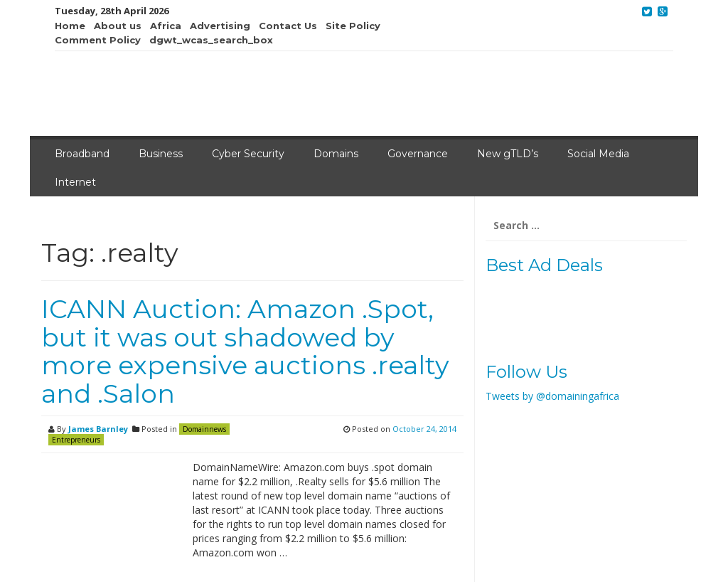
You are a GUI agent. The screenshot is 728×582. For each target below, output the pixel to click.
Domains (336, 154)
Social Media (598, 154)
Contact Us (288, 26)
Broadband (82, 154)
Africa (166, 26)
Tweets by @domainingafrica (552, 396)
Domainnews (204, 429)
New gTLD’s (508, 154)
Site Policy (353, 26)
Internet (75, 182)
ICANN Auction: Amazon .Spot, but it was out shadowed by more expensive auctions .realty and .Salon (245, 351)
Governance (418, 154)
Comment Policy (98, 40)
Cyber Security (248, 154)
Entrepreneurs (76, 440)
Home (70, 26)
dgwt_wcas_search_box (211, 40)
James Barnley (98, 429)
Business (161, 154)
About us (118, 26)
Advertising (220, 26)
